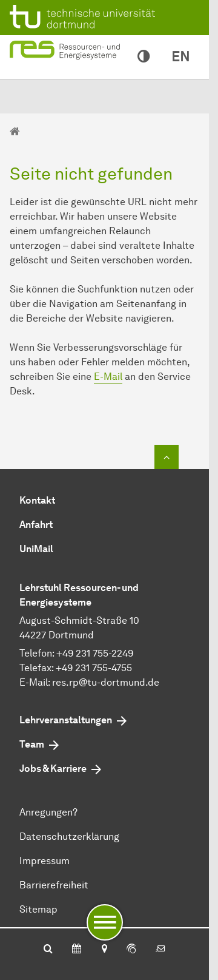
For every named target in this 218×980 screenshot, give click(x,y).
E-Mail (108, 377)
